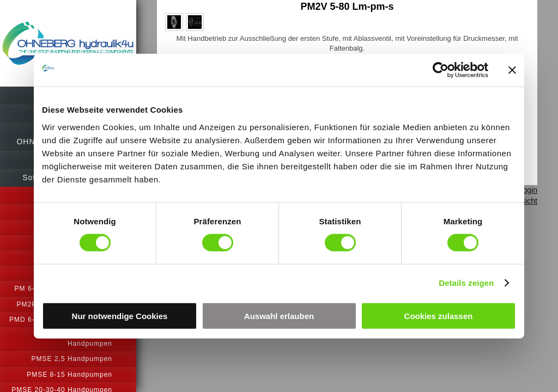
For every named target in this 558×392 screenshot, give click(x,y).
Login (528, 190)
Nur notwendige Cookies (120, 316)
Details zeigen (466, 283)
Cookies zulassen (439, 316)
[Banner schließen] (512, 70)
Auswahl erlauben (279, 316)
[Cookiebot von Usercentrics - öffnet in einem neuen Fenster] (441, 70)
